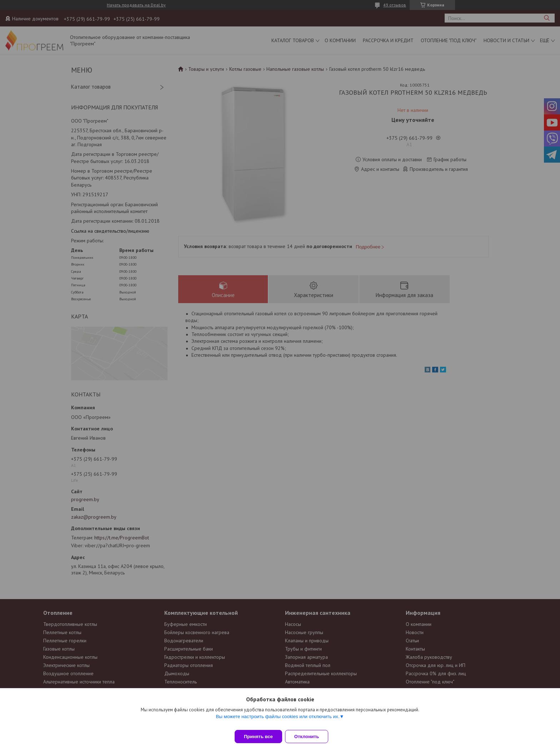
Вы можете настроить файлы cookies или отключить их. (277, 721)
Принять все (258, 737)
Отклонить (311, 737)
